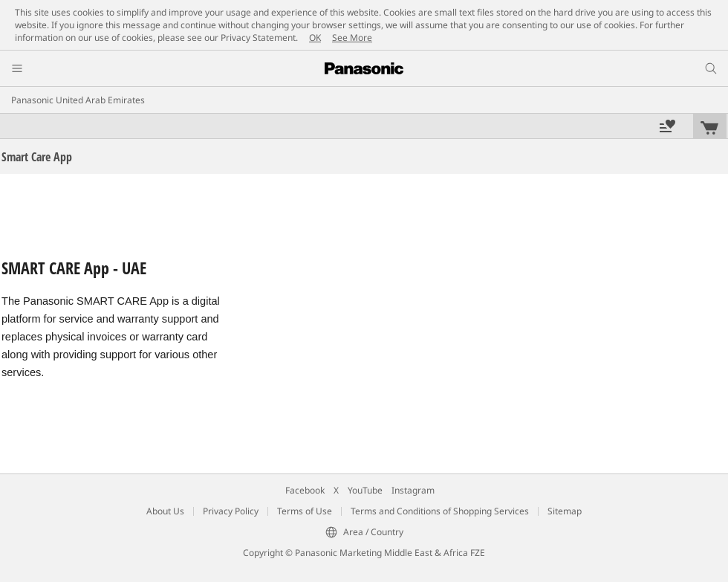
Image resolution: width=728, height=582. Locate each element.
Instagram (413, 490)
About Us (165, 511)
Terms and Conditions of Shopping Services (440, 511)
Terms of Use (305, 511)
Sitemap (565, 511)
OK (315, 38)
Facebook (305, 490)
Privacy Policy (231, 511)
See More (352, 38)
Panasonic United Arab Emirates (78, 100)
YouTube (365, 490)
